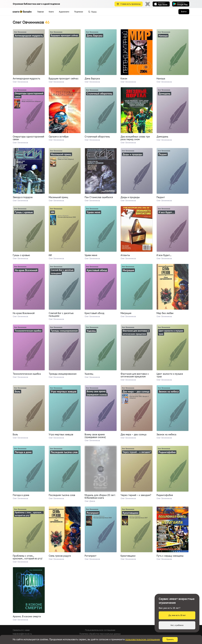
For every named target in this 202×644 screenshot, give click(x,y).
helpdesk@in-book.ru (22, 634)
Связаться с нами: (21, 630)
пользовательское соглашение (143, 639)
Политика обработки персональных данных (100, 634)
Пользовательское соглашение (100, 630)
